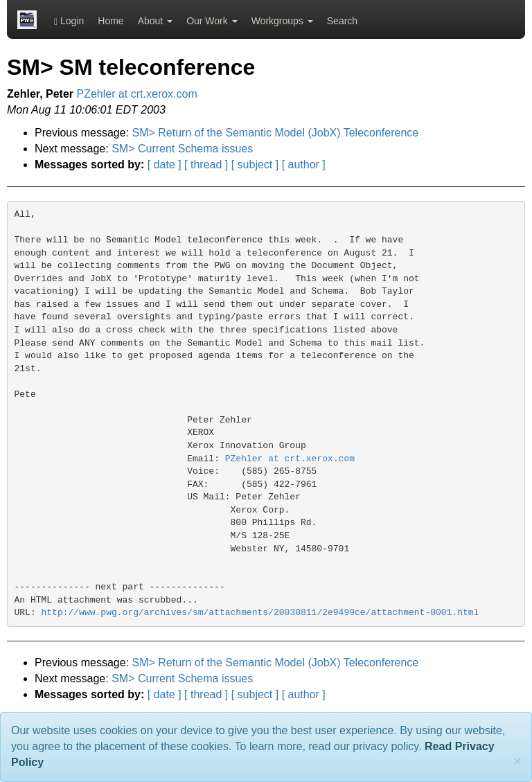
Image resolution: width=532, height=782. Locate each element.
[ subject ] (255, 165)
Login (69, 21)
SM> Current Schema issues (182, 149)
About (155, 21)
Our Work (212, 21)
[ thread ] (206, 165)
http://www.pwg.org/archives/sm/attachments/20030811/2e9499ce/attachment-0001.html (260, 613)
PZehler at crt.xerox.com (137, 94)
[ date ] (165, 165)
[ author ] (304, 165)
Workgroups (282, 21)
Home (110, 21)
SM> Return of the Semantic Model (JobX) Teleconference (276, 133)
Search (342, 21)
